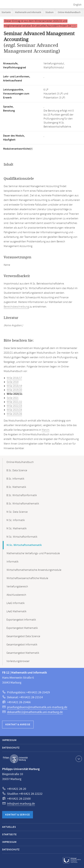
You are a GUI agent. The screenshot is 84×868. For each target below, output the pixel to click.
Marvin (46, 430)
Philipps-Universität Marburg (15, 759)
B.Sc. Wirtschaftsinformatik (22, 495)
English (77, 5)
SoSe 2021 (13, 398)
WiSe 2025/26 (14, 414)
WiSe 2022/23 (14, 406)
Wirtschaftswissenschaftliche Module (27, 578)
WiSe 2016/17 (14, 378)
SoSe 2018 (13, 382)
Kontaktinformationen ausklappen (78, 759)
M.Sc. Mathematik (16, 529)
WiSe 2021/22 (14, 402)
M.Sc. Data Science (17, 512)
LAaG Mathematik (16, 611)
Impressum (9, 740)
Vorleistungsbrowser (18, 661)
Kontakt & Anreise (18, 725)
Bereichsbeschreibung (16, 307)
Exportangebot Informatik (21, 620)
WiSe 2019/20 (14, 390)
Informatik (12, 562)
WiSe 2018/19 (14, 386)
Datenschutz (11, 748)
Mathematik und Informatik (28, 12)
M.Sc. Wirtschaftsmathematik (24, 545)
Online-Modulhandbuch (69, 12)
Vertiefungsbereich (17, 587)
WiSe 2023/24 (14, 410)
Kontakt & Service (18, 815)
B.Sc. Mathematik (16, 487)
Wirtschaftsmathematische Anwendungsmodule (34, 570)
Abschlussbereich (16, 595)
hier (74, 26)
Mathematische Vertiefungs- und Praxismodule (33, 553)
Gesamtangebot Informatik (22, 645)
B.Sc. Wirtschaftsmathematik (23, 504)
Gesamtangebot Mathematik (23, 653)
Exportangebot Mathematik (22, 628)
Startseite (6, 12)
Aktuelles (9, 827)
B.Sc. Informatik (15, 479)
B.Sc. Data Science (17, 470)
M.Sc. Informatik (16, 520)
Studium (49, 12)
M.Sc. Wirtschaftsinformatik (22, 537)
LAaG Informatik (15, 603)
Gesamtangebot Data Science (23, 636)
